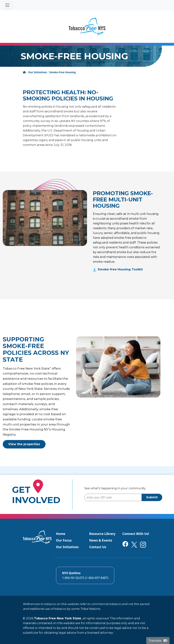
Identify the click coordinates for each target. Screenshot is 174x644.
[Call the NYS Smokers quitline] (85, 575)
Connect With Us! (136, 534)
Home (61, 534)
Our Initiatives (67, 547)
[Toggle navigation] (7, 5)
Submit (152, 497)
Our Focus (64, 540)
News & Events (101, 540)
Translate (158, 641)
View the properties (24, 444)
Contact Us (98, 547)
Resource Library (102, 534)
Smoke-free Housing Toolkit (120, 269)
